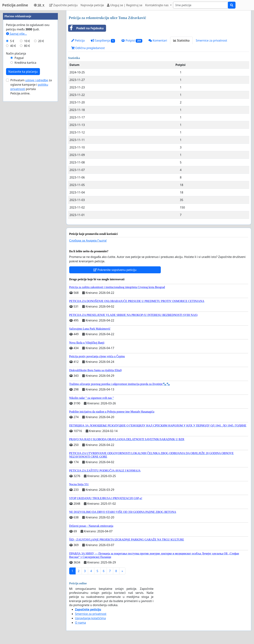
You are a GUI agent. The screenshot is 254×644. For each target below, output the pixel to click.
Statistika (181, 40)
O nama (80, 623)
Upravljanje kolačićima (90, 618)
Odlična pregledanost (88, 48)
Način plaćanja (16, 163)
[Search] (201, 5)
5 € (12, 151)
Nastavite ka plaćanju (23, 181)
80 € (27, 156)
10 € (27, 151)
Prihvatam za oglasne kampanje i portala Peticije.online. (31, 197)
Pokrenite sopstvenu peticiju (115, 270)
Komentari (158, 40)
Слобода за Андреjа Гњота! (88, 241)
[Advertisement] (30, 65)
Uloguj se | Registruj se (125, 5)
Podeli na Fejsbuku (86, 28)
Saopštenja (103, 41)
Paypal (19, 168)
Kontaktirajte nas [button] (157, 5)
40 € (13, 156)
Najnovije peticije (92, 5)
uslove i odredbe (37, 190)
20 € (41, 151)
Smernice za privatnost (211, 40)
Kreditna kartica (25, 172)
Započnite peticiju (63, 5)
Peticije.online (15, 5)
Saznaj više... (16, 144)
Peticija (78, 40)
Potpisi (132, 41)
